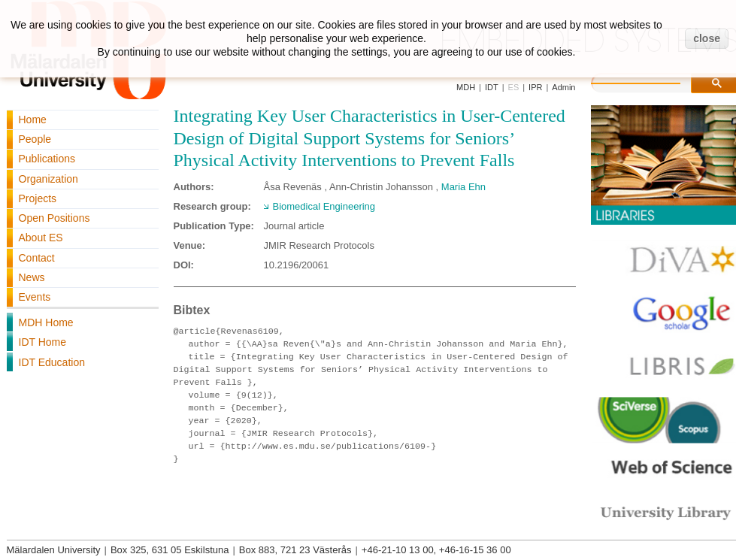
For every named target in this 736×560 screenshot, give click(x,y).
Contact (37, 258)
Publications (47, 159)
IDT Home (43, 342)
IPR (535, 87)
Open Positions (55, 218)
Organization (48, 179)
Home (33, 120)
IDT (492, 87)
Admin (563, 87)
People (35, 139)
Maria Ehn (463, 187)
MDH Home (46, 322)
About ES (41, 238)
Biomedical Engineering (324, 206)
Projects (38, 198)
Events (35, 297)
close (707, 38)
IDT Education (52, 362)
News (32, 277)
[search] (651, 81)
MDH (466, 87)
